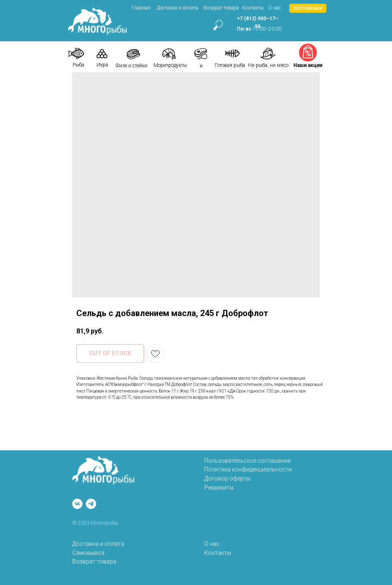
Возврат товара (221, 8)
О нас (275, 8)
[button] (308, 8)
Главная (141, 8)
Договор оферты (227, 478)
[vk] (77, 504)
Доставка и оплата (177, 8)
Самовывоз (88, 553)
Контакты (253, 8)
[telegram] (91, 504)
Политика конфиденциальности (248, 469)
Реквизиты (219, 487)
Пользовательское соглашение (247, 461)
